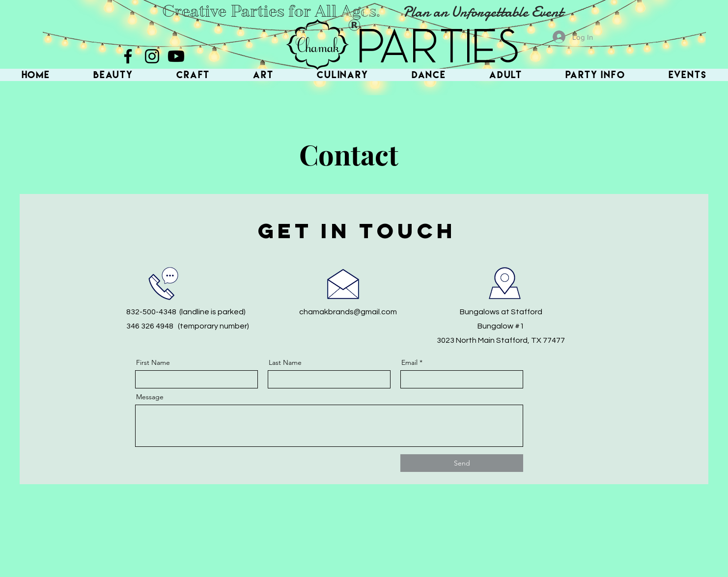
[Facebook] (128, 56)
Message (150, 397)
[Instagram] (152, 56)
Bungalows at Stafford (501, 312)
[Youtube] (176, 56)
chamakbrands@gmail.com (348, 312)
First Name (153, 362)
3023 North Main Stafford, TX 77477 (501, 340)
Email (409, 362)
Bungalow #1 (501, 326)
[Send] (462, 463)
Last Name (285, 362)
